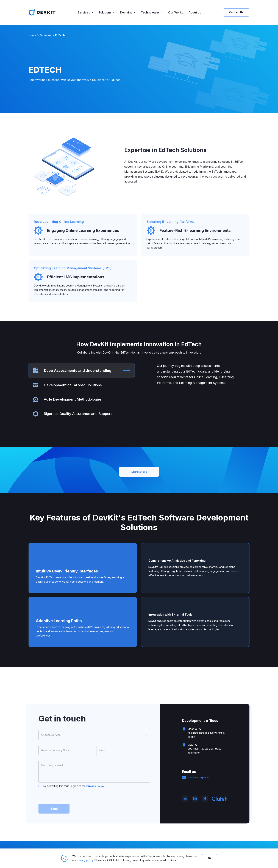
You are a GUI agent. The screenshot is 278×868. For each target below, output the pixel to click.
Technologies (152, 12)
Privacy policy (85, 860)
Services (86, 12)
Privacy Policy (95, 786)
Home (32, 35)
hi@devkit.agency (198, 777)
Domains (128, 12)
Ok (210, 858)
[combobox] (94, 735)
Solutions (107, 12)
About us (195, 12)
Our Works (176, 12)
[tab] (82, 370)
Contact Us (236, 12)
